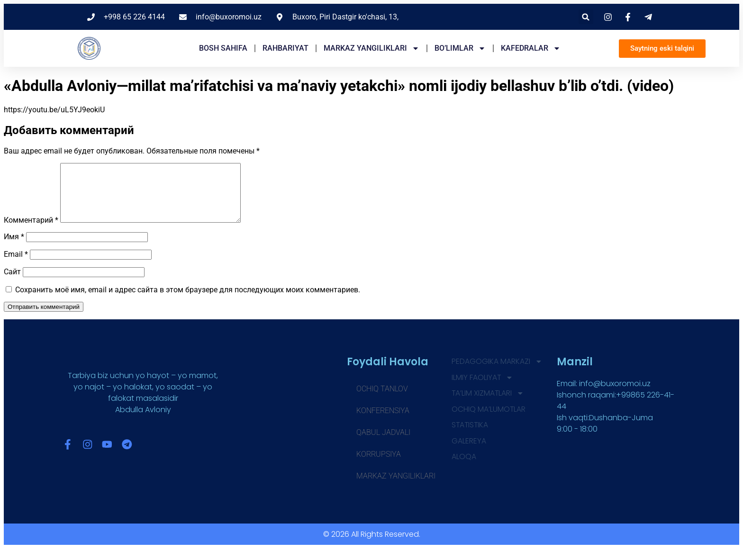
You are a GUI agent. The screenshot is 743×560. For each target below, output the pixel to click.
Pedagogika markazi (497, 373)
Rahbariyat (285, 48)
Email (16, 266)
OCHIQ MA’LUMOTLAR (489, 421)
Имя (14, 248)
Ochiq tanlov (382, 400)
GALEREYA (469, 453)
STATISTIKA (471, 437)
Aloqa (464, 469)
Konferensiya (383, 422)
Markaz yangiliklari (371, 48)
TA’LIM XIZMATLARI (488, 405)
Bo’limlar (460, 48)
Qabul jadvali (383, 444)
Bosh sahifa (223, 48)
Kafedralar (531, 48)
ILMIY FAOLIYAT (483, 389)
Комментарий (31, 231)
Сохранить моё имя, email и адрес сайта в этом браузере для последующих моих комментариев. (188, 301)
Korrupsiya (379, 465)
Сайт (12, 283)
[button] (586, 17)
